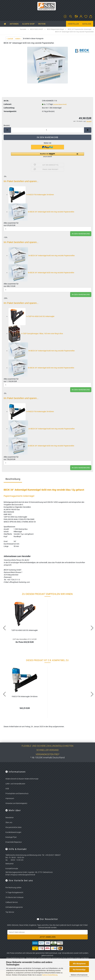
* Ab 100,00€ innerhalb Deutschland (47, 758)
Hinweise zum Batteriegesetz (16, 803)
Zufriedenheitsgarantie (14, 907)
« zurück (10, 39)
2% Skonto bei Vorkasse (14, 897)
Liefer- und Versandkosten (15, 784)
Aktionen (14, 24)
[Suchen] (71, 17)
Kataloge (87, 24)
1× (31, 195)
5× (42, 256)
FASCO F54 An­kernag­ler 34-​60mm (25, 696)
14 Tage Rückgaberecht (14, 892)
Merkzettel (9, 864)
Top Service (10, 912)
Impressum (10, 798)
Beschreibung (13, 479)
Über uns (9, 822)
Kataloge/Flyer (11, 837)
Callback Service (12, 902)
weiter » (18, 39)
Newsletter (10, 818)
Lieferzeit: (8, 104)
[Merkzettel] (86, 17)
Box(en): (7, 125)
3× (41, 212)
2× (42, 429)
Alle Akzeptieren (79, 964)
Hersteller (73, 24)
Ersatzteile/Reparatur (14, 842)
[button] (76, 17)
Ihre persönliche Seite (13, 827)
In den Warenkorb (81, 234)
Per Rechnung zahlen (13, 888)
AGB (7, 789)
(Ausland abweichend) (60, 104)
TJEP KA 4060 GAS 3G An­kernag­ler (25, 630)
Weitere (42, 24)
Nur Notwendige (79, 970)
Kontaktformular (12, 869)
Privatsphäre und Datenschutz (17, 793)
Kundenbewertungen (13, 832)
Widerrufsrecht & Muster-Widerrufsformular (22, 779)
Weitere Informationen (79, 975)
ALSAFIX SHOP (28, 24)
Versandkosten (67, 953)
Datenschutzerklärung (50, 975)
